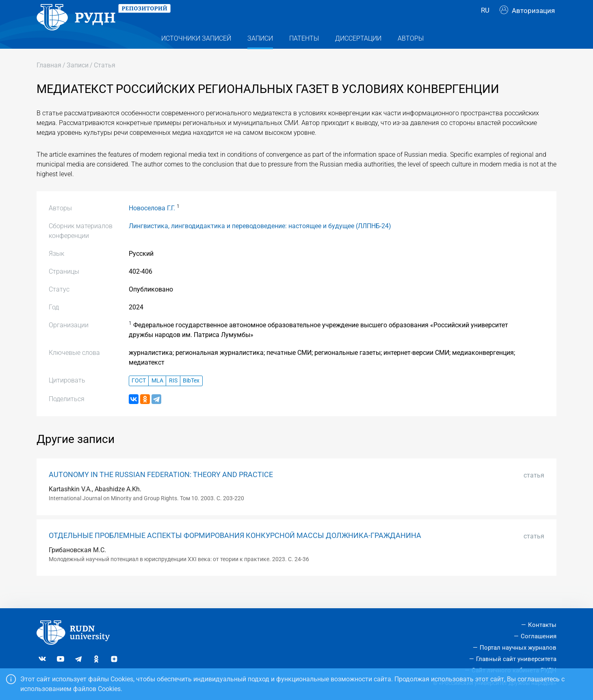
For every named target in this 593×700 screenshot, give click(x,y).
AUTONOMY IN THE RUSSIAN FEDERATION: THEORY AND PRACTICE (161, 491)
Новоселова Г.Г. (152, 224)
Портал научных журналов (518, 648)
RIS (173, 397)
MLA (157, 397)
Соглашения (539, 636)
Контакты (542, 625)
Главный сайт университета (516, 659)
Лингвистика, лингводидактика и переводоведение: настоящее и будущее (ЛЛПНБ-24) (260, 242)
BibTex (191, 397)
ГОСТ (139, 397)
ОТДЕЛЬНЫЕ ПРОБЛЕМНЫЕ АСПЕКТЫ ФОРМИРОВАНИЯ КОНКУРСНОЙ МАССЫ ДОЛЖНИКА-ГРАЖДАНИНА (235, 552)
